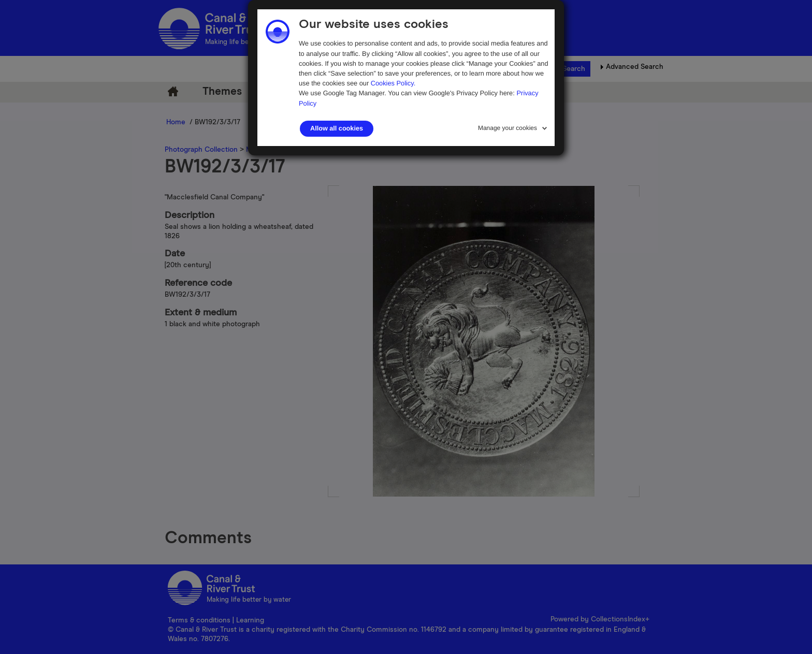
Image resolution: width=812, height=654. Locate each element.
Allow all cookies (337, 128)
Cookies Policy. (393, 83)
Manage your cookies (508, 128)
